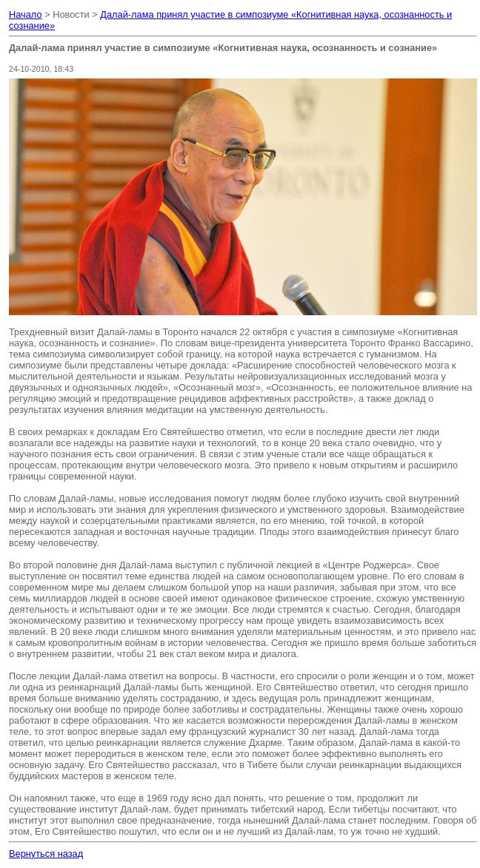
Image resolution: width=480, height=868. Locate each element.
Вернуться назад (46, 854)
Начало (26, 14)
